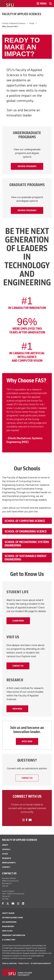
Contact (6, 867)
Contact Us (18, 666)
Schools (6, 849)
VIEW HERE (17, 709)
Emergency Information (14, 935)
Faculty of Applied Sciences (22, 14)
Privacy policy (24, 963)
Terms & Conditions (10, 963)
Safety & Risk (8, 913)
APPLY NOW (27, 741)
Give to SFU (7, 931)
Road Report (8, 926)
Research (7, 858)
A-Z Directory (9, 940)
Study (32, 23)
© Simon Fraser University (41, 963)
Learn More (18, 621)
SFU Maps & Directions (13, 918)
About (5, 845)
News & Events (9, 863)
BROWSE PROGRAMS (27, 166)
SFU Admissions (9, 922)
